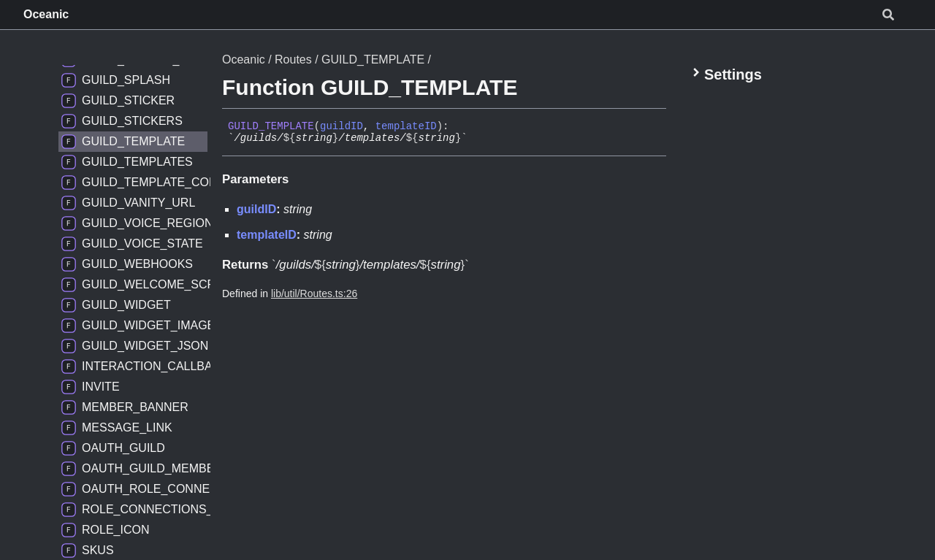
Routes (293, 60)
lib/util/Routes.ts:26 (314, 294)
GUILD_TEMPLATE (373, 60)
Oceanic (46, 14)
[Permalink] (478, 139)
